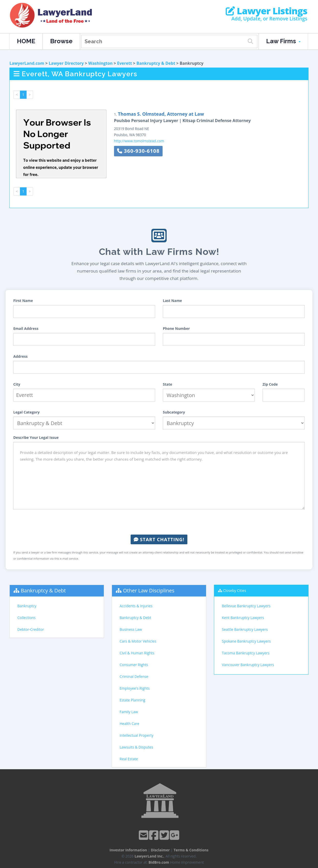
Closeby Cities (235, 590)
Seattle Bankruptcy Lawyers (245, 629)
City (17, 384)
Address (20, 356)
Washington (100, 63)
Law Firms (283, 41)
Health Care (129, 724)
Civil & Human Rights (137, 653)
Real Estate (129, 759)
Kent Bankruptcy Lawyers (243, 618)
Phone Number (176, 328)
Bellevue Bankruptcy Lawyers (246, 606)
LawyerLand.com (27, 63)
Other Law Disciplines (149, 590)
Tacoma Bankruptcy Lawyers (246, 653)
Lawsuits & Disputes (136, 747)
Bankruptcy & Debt (156, 63)
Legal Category (26, 412)
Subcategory (174, 412)
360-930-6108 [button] (138, 151)
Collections (26, 618)
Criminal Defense (134, 676)
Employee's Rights (135, 688)
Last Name (172, 301)
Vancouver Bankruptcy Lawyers (248, 665)
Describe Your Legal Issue (36, 437)
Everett (124, 63)
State (168, 384)
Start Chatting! (159, 539)
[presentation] (159, 522)
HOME (26, 41)
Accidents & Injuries (136, 606)
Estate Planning (132, 700)
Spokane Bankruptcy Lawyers (246, 641)
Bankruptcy (27, 606)
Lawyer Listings (266, 11)
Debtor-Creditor (31, 629)
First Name (23, 301)
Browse (61, 41)
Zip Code (270, 384)
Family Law (129, 712)
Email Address (26, 328)
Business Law (131, 629)
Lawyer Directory (66, 63)
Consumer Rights (134, 665)
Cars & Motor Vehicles (138, 641)
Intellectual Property (137, 735)
